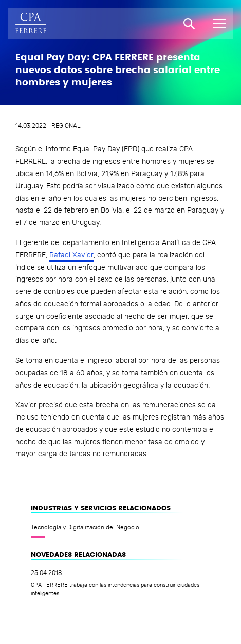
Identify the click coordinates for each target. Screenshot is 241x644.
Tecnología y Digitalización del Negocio (85, 527)
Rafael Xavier (71, 255)
